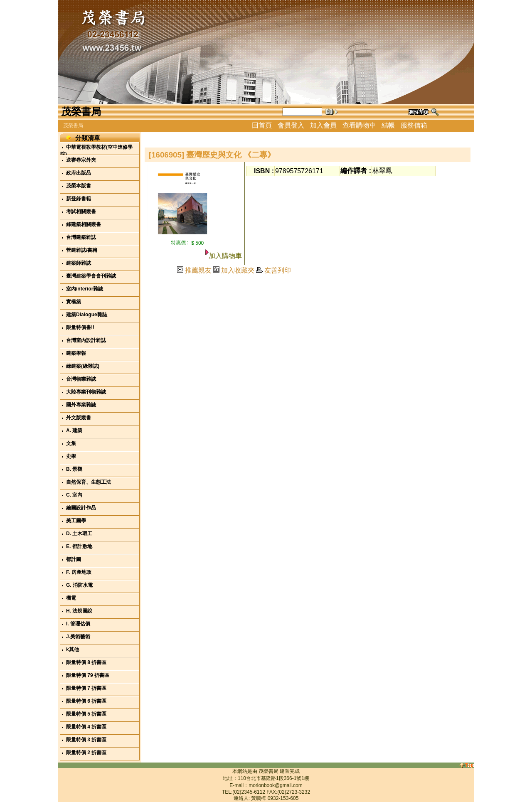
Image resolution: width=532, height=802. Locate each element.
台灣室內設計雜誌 (86, 340)
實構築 (74, 302)
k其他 (73, 649)
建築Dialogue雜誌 (87, 315)
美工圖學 (76, 521)
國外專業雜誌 (81, 405)
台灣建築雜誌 (81, 237)
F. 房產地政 (79, 572)
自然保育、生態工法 (89, 482)
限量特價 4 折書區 (86, 727)
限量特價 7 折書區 (86, 688)
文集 (71, 443)
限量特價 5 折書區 (86, 714)
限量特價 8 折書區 (86, 662)
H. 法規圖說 (79, 611)
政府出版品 (79, 173)
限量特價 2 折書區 (86, 753)
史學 (71, 456)
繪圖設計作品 (81, 508)
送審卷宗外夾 (81, 160)
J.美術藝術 (78, 637)
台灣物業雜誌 (81, 379)
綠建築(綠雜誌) (83, 366)
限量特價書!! (80, 327)
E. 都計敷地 (79, 546)
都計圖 (74, 559)
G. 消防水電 (79, 585)
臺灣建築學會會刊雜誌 (91, 276)
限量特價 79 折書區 (88, 675)
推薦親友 (198, 270)
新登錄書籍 (79, 199)
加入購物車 (225, 256)
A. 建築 (74, 431)
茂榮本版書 (79, 186)
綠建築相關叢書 (84, 224)
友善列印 (278, 270)
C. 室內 (74, 495)
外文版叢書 (79, 418)
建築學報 (76, 353)
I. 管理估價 (78, 624)
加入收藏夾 (238, 270)
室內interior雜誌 (85, 289)
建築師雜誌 (79, 263)
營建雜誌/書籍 (82, 250)
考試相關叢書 (81, 212)
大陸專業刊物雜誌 (86, 392)
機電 (71, 598)
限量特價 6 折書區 (86, 701)
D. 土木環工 (79, 534)
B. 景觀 (74, 469)
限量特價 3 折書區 (86, 740)
